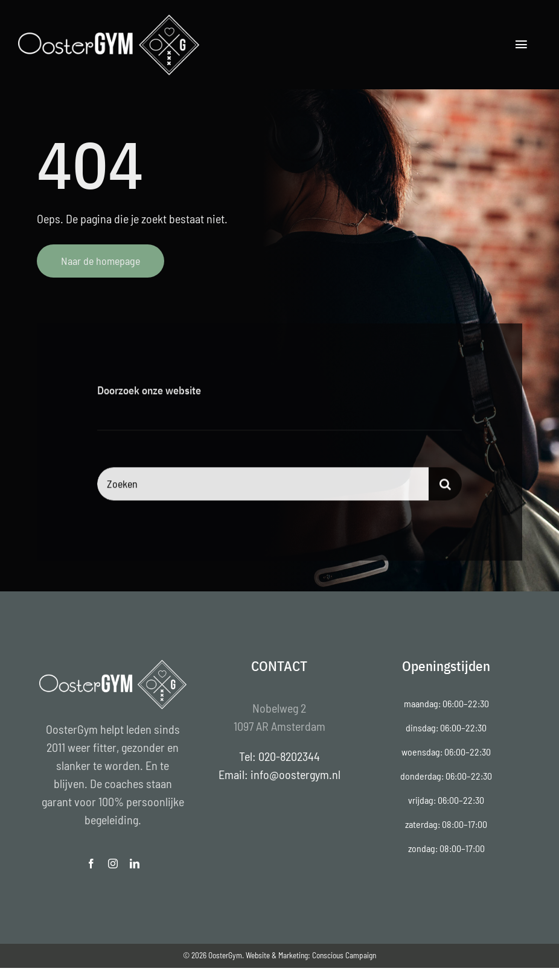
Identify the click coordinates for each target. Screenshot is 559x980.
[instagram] (113, 864)
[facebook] (91, 864)
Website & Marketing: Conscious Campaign (311, 955)
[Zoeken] (263, 485)
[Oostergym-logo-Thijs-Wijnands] (109, 18)
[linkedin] (135, 864)
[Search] (445, 485)
